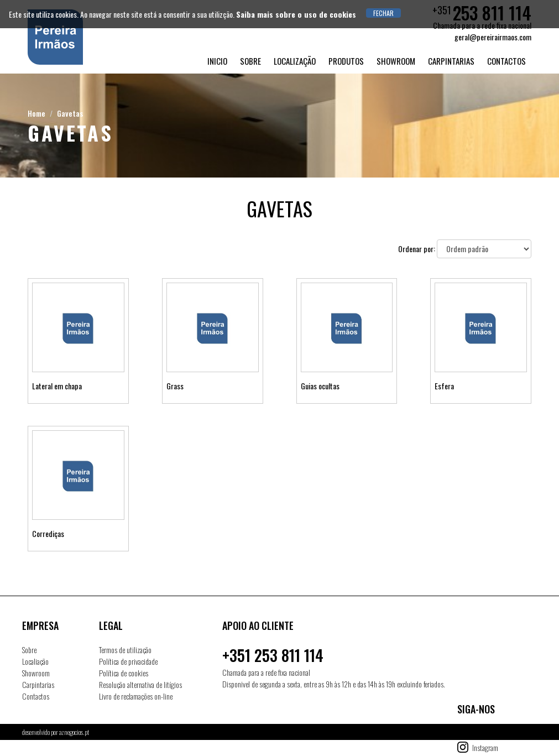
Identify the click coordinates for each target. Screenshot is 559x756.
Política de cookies (124, 673)
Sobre (250, 61)
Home (36, 113)
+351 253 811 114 (273, 655)
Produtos (346, 61)
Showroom (396, 61)
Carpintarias (451, 61)
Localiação (35, 661)
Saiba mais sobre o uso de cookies (296, 14)
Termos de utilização (125, 650)
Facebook (484, 733)
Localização (295, 61)
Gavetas (70, 113)
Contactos (506, 61)
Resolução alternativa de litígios (140, 684)
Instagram (485, 747)
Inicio (217, 61)
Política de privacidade (128, 661)
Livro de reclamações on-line (136, 696)
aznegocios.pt (74, 732)
